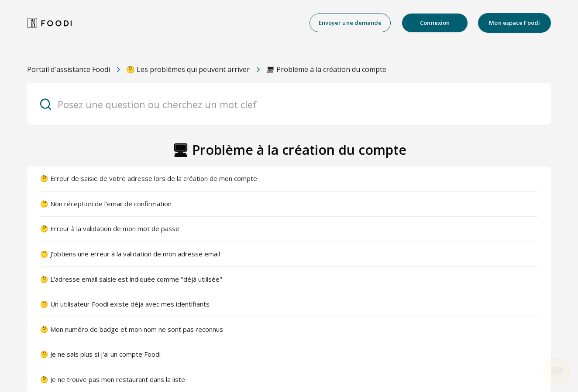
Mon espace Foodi (514, 23)
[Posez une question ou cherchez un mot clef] (289, 104)
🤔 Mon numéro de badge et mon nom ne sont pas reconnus (132, 329)
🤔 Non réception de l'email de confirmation (106, 204)
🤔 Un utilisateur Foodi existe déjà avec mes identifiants (125, 304)
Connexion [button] (435, 23)
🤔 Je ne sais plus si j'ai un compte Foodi (100, 354)
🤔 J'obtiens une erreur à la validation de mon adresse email (130, 254)
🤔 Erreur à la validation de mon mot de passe (110, 228)
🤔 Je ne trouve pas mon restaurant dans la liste (113, 379)
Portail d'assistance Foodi (69, 69)
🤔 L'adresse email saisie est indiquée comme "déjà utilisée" (131, 279)
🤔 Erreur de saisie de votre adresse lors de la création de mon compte (149, 178)
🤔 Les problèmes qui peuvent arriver (188, 69)
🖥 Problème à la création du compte (326, 69)
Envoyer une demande (350, 23)
